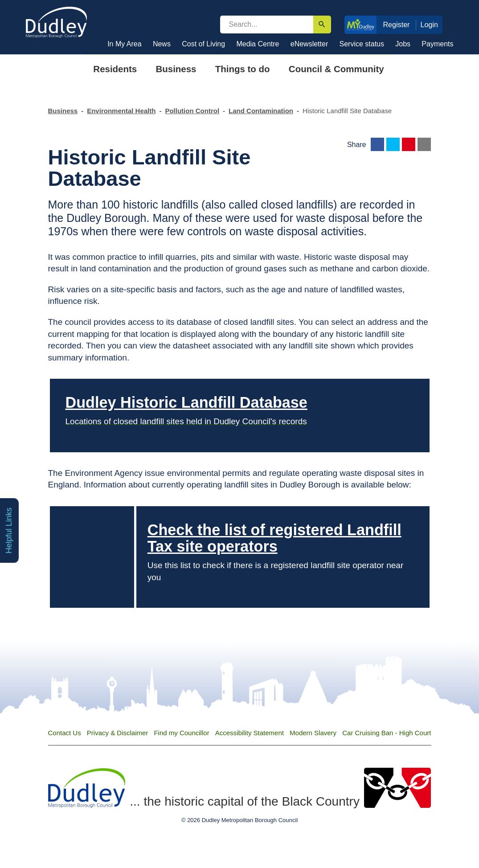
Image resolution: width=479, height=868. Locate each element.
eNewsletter (309, 44)
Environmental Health (121, 111)
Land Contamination (261, 111)
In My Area (124, 44)
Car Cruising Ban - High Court (387, 733)
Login (430, 25)
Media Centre (258, 44)
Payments (437, 44)
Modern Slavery (313, 733)
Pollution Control (192, 111)
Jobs (403, 44)
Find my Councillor (181, 733)
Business (63, 111)
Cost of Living (203, 44)
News (162, 44)
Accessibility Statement (250, 733)
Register (396, 25)
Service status (362, 44)
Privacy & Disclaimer (118, 733)
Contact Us (65, 733)
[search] (267, 25)
